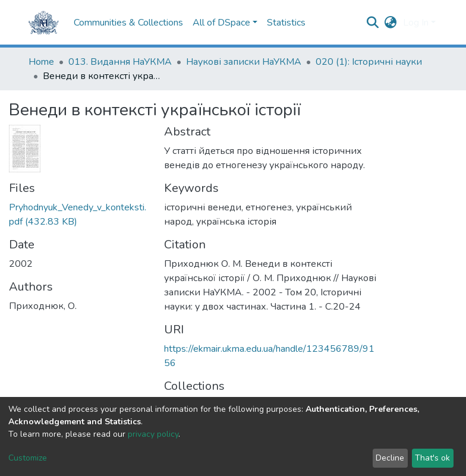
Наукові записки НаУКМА (244, 62)
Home (41, 62)
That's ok (432, 458)
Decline (390, 458)
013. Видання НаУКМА (120, 62)
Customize (28, 458)
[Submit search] (373, 23)
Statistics (286, 23)
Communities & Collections (128, 23)
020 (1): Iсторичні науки (369, 62)
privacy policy (153, 434)
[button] (391, 23)
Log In (416, 23)
